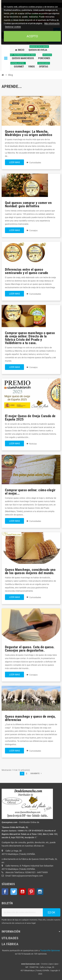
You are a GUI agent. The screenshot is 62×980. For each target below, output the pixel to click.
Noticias (33, 444)
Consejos (33, 231)
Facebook (5, 892)
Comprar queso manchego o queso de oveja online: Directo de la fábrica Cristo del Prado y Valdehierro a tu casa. (30, 338)
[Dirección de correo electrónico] (22, 912)
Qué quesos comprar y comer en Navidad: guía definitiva (28, 204)
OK (52, 912)
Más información (52, 23)
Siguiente (36, 773)
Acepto (32, 36)
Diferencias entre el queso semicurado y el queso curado (27, 271)
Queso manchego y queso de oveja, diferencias (30, 718)
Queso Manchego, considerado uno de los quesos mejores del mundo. (30, 571)
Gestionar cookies (13, 27)
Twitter (14, 892)
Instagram (40, 892)
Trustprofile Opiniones (50, 951)
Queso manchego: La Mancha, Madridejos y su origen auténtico (29, 133)
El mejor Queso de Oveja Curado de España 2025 (30, 418)
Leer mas (14, 162)
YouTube (22, 892)
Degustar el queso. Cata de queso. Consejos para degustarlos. (30, 649)
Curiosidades (35, 163)
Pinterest (31, 892)
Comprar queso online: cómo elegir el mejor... (30, 492)
